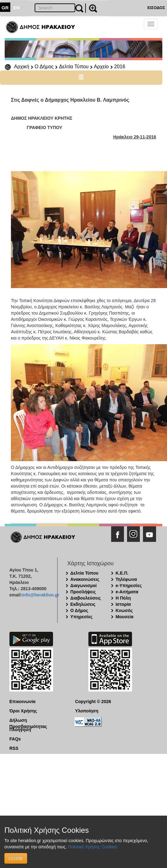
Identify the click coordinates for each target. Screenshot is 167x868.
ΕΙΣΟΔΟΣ (156, 8)
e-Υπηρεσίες (129, 586)
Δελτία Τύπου (74, 67)
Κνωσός (124, 610)
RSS (14, 748)
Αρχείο (101, 67)
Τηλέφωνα (126, 579)
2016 (120, 67)
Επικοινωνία (22, 702)
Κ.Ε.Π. (122, 573)
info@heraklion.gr (40, 595)
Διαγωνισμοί (83, 586)
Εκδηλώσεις (83, 604)
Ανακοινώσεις (85, 579)
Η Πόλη (123, 598)
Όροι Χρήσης (23, 711)
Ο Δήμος (44, 67)
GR (5, 8)
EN (17, 8)
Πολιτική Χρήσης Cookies (93, 847)
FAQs (15, 739)
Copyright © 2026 (93, 702)
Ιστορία (123, 604)
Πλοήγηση (20, 730)
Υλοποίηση (87, 711)
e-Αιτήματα (127, 592)
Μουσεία (124, 617)
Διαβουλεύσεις (86, 598)
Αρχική (22, 67)
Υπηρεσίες (81, 617)
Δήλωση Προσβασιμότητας (28, 721)
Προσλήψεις (83, 592)
